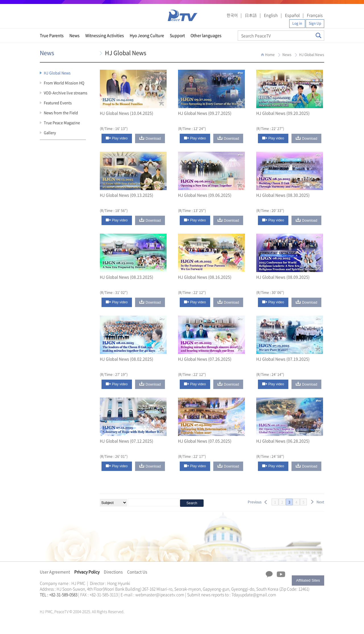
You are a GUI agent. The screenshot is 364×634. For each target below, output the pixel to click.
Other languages (206, 35)
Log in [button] (297, 23)
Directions (113, 572)
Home (270, 55)
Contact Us (137, 572)
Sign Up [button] (315, 23)
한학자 (42, 601)
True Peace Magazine (62, 123)
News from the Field (61, 113)
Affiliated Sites (308, 580)
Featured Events (58, 103)
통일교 (50, 601)
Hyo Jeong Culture (147, 35)
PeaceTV (183, 16)
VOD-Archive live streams (66, 93)
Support (177, 35)
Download (153, 139)
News (75, 35)
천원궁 (60, 601)
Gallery (50, 132)
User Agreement (55, 572)
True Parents (52, 35)
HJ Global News (57, 73)
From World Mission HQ (64, 83)
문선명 (46, 601)
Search (318, 35)
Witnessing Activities (105, 35)
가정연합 (55, 601)
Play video (120, 138)
